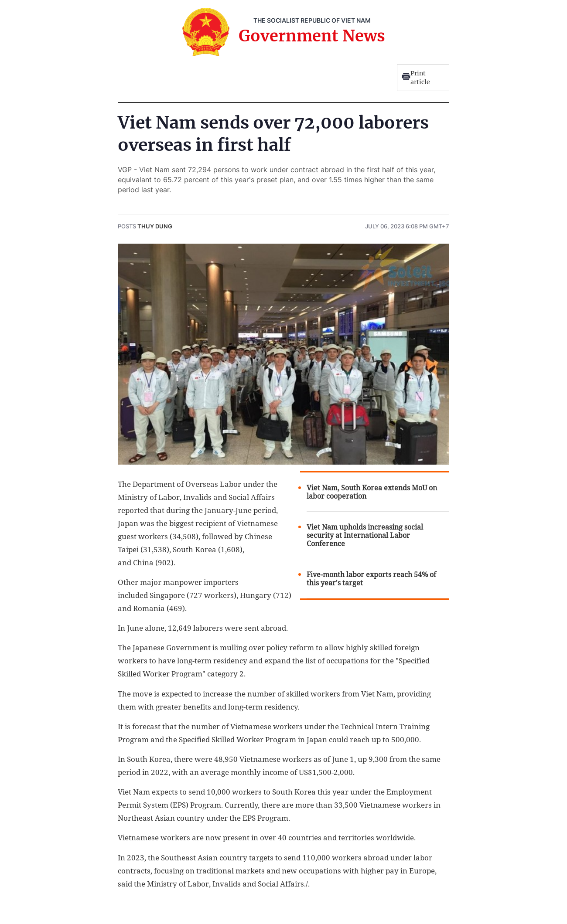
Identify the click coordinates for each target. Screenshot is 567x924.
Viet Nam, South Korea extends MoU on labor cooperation (372, 492)
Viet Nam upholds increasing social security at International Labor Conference (365, 535)
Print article (416, 78)
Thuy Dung (155, 226)
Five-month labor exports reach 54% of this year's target (371, 579)
